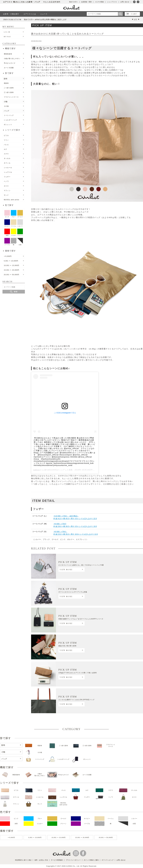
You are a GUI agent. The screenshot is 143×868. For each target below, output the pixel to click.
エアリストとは (30, 14)
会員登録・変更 (86, 2)
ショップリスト (112, 2)
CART (134, 14)
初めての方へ (74, 2)
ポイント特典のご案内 (91, 860)
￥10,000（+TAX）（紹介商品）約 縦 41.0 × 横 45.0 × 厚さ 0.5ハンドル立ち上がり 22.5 (75, 517)
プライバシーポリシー (73, 860)
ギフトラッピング (108, 860)
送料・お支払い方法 (41, 860)
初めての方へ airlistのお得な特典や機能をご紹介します (45, 19)
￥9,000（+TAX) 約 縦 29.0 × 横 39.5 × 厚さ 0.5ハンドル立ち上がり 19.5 (75, 525)
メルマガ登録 (99, 2)
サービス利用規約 (57, 860)
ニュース (44, 14)
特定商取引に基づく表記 (23, 860)
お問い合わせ (125, 2)
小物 (6, 102)
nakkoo (37, 470)
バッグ (6, 111)
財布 (6, 79)
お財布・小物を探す (11, 14)
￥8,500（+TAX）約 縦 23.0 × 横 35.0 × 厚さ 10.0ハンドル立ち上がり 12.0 (76, 533)
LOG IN (7, 32)
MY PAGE (7, 37)
